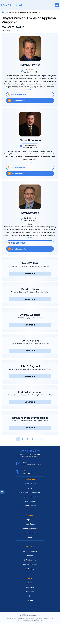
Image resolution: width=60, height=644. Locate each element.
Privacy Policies (38, 620)
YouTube (30, 600)
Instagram (30, 587)
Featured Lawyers (30, 564)
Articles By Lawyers (30, 528)
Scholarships (30, 533)
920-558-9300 (17, 243)
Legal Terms (30, 524)
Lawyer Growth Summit (30, 497)
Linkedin (30, 583)
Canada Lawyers (30, 569)
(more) (30, 89)
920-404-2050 (17, 95)
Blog (30, 537)
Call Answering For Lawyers (30, 492)
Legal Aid (30, 520)
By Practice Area (30, 560)
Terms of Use (46, 619)
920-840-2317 (17, 167)
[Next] (42, 439)
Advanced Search (30, 551)
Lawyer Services (30, 484)
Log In (30, 488)
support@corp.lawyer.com (32, 465)
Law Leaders (30, 501)
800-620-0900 (28, 473)
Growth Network (30, 506)
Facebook (30, 592)
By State (30, 556)
